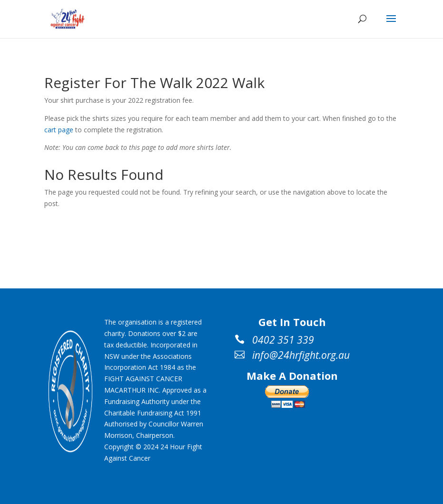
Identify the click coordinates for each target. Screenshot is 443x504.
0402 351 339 (283, 340)
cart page (59, 130)
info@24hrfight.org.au (301, 355)
